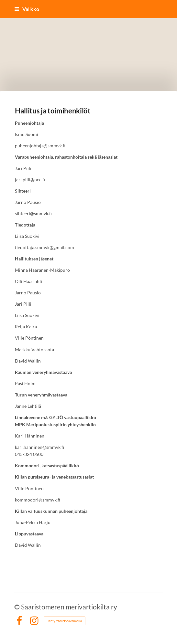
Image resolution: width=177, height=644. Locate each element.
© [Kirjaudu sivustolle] (18, 607)
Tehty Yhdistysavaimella (65, 621)
